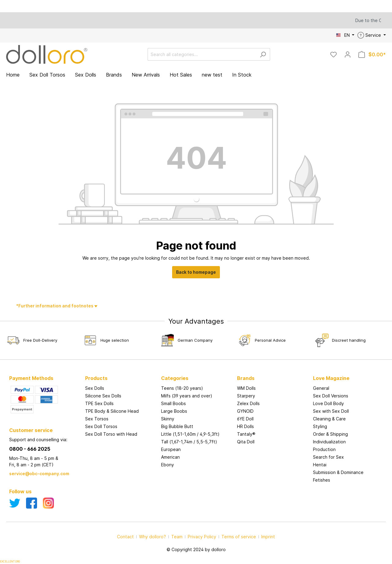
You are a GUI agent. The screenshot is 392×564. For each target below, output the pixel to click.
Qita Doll (246, 442)
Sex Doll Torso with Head (111, 434)
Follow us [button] (20, 491)
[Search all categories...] (202, 54)
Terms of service (239, 537)
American (170, 457)
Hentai (320, 465)
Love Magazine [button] (331, 378)
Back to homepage (196, 272)
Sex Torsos (97, 419)
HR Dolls (245, 426)
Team (177, 537)
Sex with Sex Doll (331, 411)
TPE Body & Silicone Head (112, 411)
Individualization (329, 442)
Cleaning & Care (329, 419)
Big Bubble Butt (177, 426)
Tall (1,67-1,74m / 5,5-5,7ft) (189, 442)
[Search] (263, 54)
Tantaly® (246, 434)
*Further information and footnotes (55, 306)
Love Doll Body (328, 403)
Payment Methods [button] (31, 378)
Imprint (268, 537)
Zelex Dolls (248, 403)
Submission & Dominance (338, 472)
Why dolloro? (153, 537)
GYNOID (245, 411)
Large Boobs (174, 411)
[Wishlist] (334, 55)
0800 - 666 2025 (30, 449)
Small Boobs (173, 403)
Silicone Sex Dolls (103, 396)
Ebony (168, 465)
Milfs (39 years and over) (187, 396)
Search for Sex (328, 457)
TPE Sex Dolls (99, 403)
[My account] (348, 55)
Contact (125, 537)
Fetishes (322, 480)
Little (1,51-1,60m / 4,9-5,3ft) (190, 434)
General (321, 388)
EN (344, 35)
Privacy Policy (202, 537)
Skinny (168, 419)
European (171, 449)
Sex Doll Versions (331, 396)
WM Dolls (246, 388)
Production (324, 449)
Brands (246, 378)
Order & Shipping (330, 434)
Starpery (246, 396)
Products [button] (96, 378)
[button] (272, 372)
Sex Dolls (95, 388)
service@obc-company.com (39, 474)
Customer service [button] (31, 430)
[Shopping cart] (372, 55)
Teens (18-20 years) (182, 388)
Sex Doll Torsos (101, 426)
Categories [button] (175, 378)
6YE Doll (245, 419)
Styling (320, 426)
